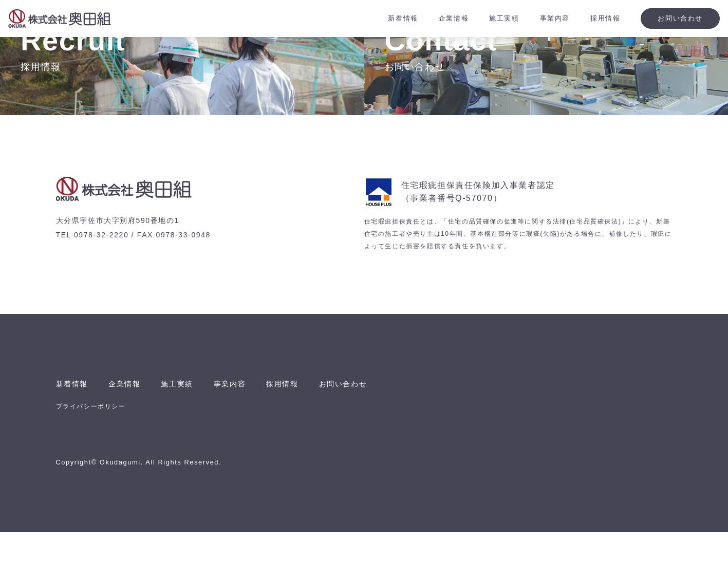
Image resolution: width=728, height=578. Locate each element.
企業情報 (130, 430)
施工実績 (187, 430)
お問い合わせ (367, 430)
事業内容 (244, 430)
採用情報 (301, 430)
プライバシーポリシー (91, 453)
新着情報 (74, 430)
